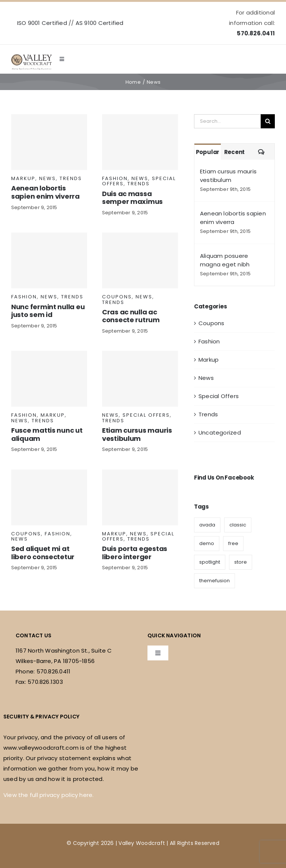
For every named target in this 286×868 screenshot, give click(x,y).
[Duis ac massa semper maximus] (140, 142)
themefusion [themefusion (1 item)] (214, 581)
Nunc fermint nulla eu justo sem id (48, 311)
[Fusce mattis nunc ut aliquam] (49, 379)
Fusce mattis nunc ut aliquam (47, 434)
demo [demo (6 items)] (207, 543)
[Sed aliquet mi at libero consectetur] (49, 497)
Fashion (115, 178)
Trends (71, 178)
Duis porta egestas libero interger (135, 553)
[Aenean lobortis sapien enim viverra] (49, 142)
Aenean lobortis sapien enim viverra (45, 192)
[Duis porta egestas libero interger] (140, 497)
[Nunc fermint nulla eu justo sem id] (49, 260)
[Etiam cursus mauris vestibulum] (140, 379)
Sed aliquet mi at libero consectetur (43, 553)
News (47, 178)
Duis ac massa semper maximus (132, 198)
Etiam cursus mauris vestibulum (137, 434)
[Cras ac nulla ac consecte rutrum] (140, 260)
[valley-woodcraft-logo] (31, 57)
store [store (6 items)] (241, 562)
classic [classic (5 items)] (238, 525)
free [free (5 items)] (233, 543)
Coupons (117, 297)
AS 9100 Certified (100, 23)
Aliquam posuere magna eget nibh (225, 260)
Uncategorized (220, 433)
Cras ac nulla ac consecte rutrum (131, 316)
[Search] (268, 121)
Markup (23, 178)
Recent (235, 152)
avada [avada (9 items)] (207, 525)
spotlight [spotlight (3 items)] (210, 562)
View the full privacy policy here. (49, 795)
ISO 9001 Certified (42, 23)
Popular (208, 152)
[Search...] (227, 121)
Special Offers (146, 415)
